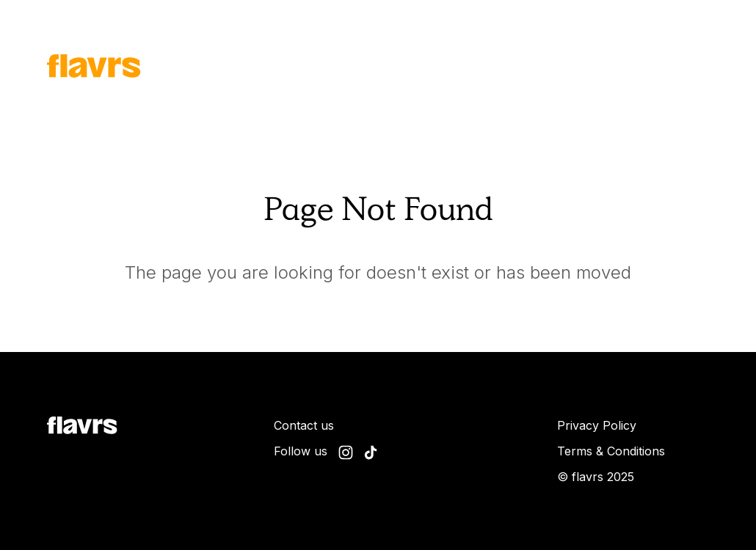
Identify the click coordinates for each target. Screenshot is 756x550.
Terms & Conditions (611, 451)
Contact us (304, 425)
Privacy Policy (597, 425)
